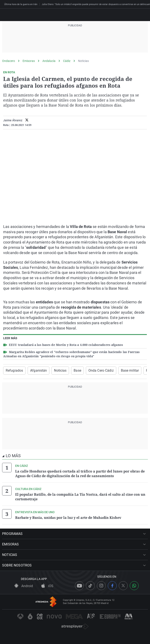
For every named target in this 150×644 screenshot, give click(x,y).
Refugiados (14, 370)
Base (77, 370)
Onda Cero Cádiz (101, 370)
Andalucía (49, 61)
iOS (47, 586)
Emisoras (29, 61)
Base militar (130, 370)
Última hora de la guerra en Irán (21, 4)
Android (24, 586)
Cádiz (67, 61)
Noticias (83, 61)
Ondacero (9, 61)
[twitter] (27, 120)
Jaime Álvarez (13, 120)
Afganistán (39, 370)
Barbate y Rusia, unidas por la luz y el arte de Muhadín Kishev (68, 518)
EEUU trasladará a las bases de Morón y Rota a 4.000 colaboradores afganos (66, 345)
